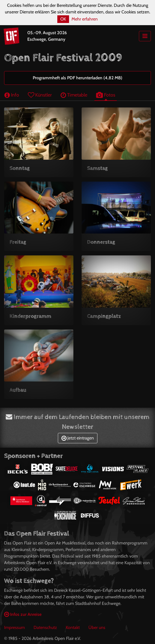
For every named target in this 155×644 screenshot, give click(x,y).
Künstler (40, 95)
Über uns (97, 627)
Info (12, 95)
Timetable (74, 95)
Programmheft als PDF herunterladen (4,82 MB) (77, 78)
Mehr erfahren (85, 19)
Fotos (106, 95)
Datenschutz (45, 627)
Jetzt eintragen (78, 438)
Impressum (14, 627)
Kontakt (73, 627)
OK (63, 19)
